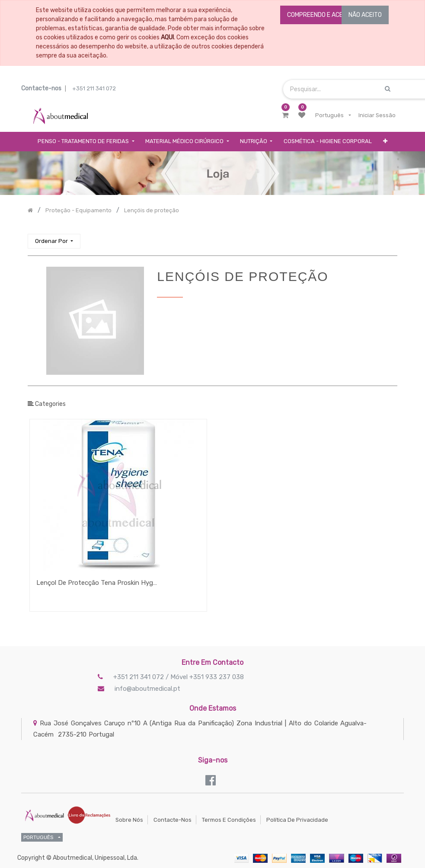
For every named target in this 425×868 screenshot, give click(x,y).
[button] (385, 142)
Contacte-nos (173, 820)
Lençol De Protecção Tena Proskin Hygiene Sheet (97, 583)
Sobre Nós (129, 820)
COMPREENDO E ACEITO (320, 15)
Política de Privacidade (297, 820)
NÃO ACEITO (365, 15)
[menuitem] (328, 142)
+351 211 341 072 (94, 88)
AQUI (167, 37)
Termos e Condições (229, 820)
